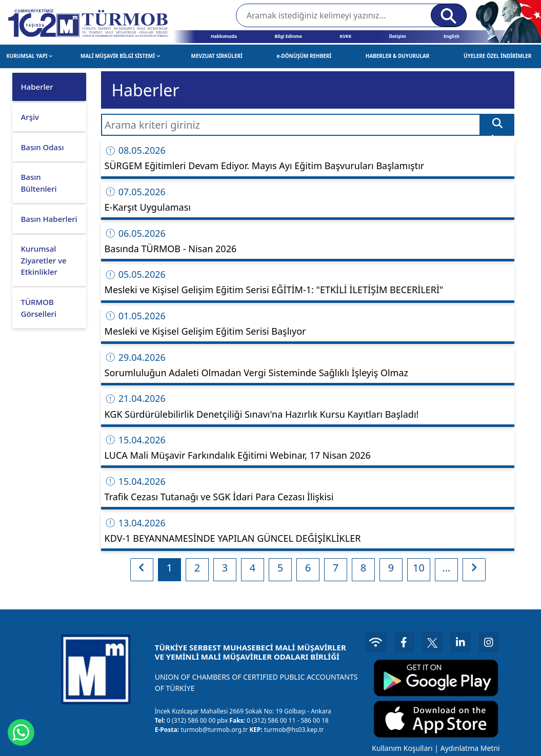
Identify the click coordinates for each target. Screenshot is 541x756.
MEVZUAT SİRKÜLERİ (217, 56)
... (446, 568)
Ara (497, 127)
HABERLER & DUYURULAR (398, 56)
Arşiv (30, 117)
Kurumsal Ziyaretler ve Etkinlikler (44, 260)
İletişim (398, 36)
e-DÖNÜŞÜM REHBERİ (304, 56)
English (452, 36)
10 (419, 568)
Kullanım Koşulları (402, 748)
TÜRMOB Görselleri (39, 308)
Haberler (37, 87)
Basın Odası (43, 147)
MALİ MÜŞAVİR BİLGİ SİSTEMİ (120, 56)
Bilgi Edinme (288, 36)
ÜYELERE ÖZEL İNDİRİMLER (497, 56)
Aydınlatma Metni (470, 748)
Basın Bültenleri (39, 183)
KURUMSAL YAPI (29, 56)
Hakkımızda (224, 36)
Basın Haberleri (49, 219)
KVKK (345, 36)
